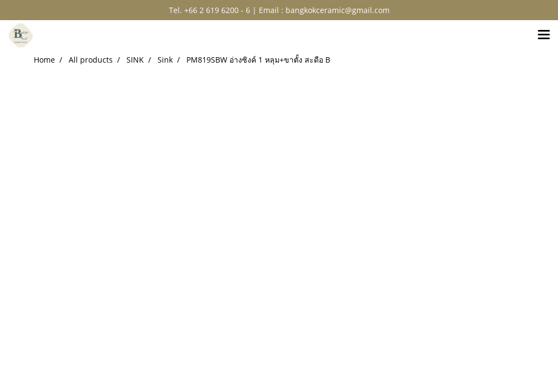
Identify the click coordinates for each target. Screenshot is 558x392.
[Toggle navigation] (544, 35)
